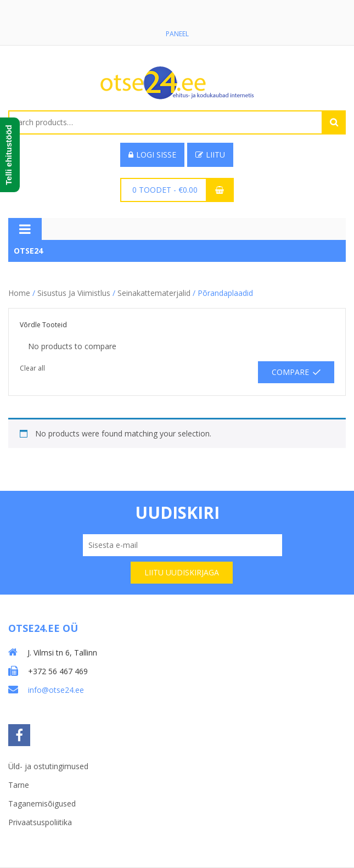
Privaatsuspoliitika (40, 822)
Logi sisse (152, 155)
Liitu (210, 155)
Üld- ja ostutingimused (48, 766)
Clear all (32, 368)
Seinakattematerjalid (154, 293)
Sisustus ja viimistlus (74, 293)
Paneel (177, 34)
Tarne (19, 785)
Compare (290, 372)
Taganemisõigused (42, 803)
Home (19, 293)
